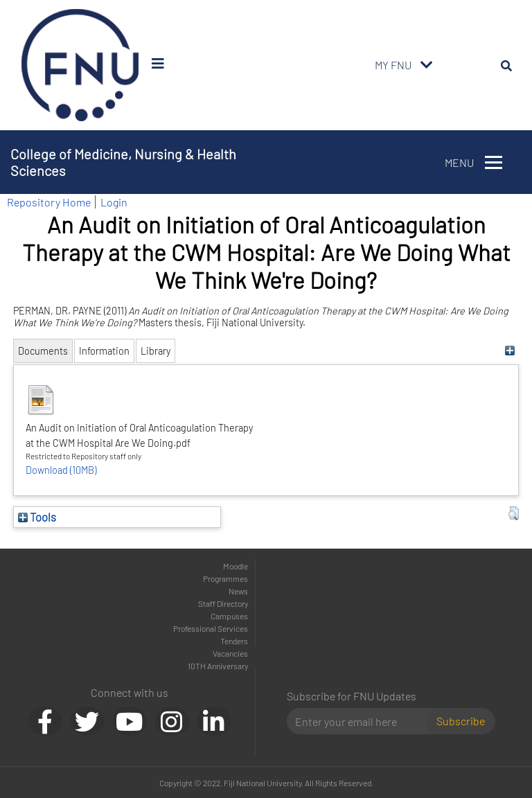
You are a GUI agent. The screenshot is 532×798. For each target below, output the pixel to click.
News (238, 591)
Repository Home (49, 202)
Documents (43, 351)
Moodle (236, 566)
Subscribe (461, 721)
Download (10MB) (61, 470)
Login (114, 202)
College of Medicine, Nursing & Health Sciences (123, 162)
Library (156, 351)
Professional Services (211, 628)
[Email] (362, 721)
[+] (510, 351)
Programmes (225, 578)
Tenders (234, 641)
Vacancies (230, 653)
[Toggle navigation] (427, 65)
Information (104, 351)
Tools (37, 517)
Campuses (229, 616)
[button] (514, 513)
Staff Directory (223, 603)
